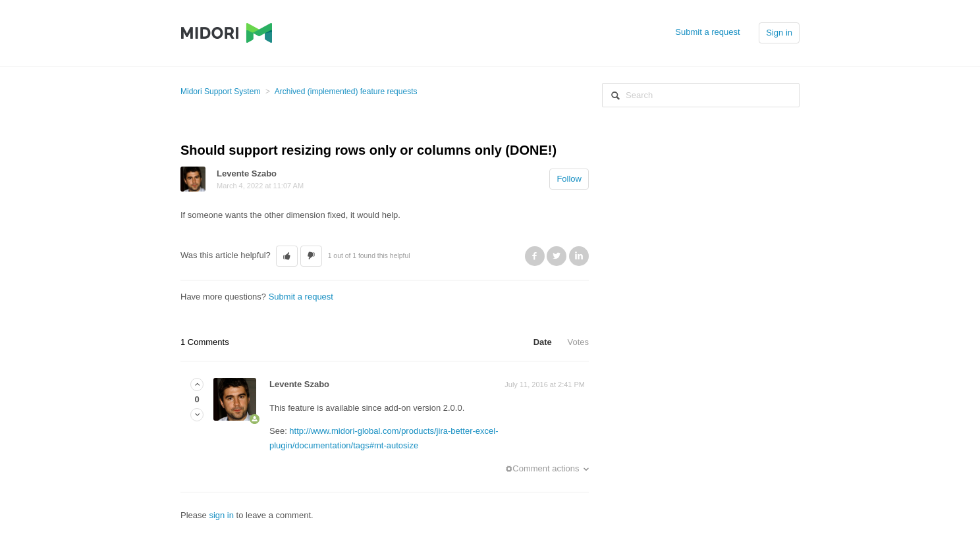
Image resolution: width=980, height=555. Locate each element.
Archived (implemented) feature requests (346, 92)
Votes (578, 342)
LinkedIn (579, 256)
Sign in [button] (779, 33)
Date (543, 342)
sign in (221, 515)
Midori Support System (220, 92)
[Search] (701, 95)
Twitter (557, 256)
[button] (287, 256)
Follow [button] (569, 179)
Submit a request (707, 32)
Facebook (535, 256)
